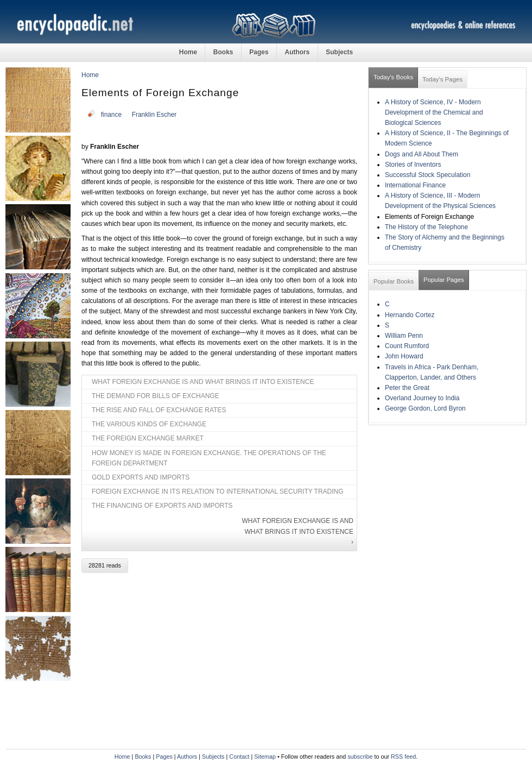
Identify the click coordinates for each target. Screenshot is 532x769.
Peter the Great (407, 388)
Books (223, 52)
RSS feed (403, 757)
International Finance (415, 185)
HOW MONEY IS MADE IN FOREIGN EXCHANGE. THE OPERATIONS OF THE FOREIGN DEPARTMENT (209, 458)
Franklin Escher (154, 115)
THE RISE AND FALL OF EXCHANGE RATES (159, 410)
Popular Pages (444, 280)
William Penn (404, 336)
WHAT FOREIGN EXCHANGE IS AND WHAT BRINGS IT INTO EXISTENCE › (297, 531)
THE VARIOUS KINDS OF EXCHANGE (149, 424)
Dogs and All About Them (422, 154)
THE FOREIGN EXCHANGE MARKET (148, 438)
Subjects (339, 52)
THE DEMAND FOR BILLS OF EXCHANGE (156, 396)
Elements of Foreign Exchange (429, 217)
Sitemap (265, 757)
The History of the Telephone (426, 227)
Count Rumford (407, 346)
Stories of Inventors (413, 165)
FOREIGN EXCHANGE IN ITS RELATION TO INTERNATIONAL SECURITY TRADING (218, 491)
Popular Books (394, 281)
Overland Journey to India (422, 398)
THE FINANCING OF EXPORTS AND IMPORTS (162, 506)
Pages (259, 52)
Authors (297, 52)
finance (111, 115)
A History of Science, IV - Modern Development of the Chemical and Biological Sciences (434, 112)
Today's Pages (442, 79)
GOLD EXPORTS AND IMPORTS (141, 477)
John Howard (404, 356)
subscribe (360, 757)
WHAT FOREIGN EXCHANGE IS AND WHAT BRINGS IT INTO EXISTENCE (203, 382)
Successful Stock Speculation (427, 175)
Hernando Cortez (410, 315)
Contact (239, 757)
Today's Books (393, 77)
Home (188, 52)
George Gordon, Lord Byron (425, 408)
